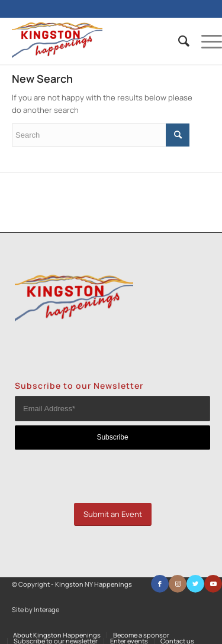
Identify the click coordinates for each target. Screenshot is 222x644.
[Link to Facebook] (160, 584)
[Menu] (206, 41)
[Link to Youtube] (213, 584)
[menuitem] (178, 41)
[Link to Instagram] (178, 584)
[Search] (178, 41)
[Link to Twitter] (195, 584)
